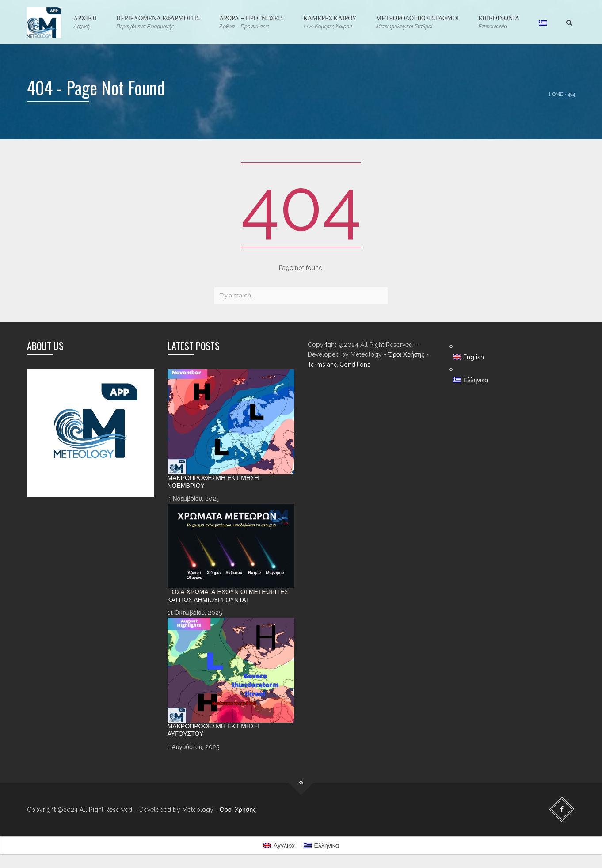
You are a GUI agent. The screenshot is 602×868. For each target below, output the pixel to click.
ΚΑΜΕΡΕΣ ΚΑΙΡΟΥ (330, 22)
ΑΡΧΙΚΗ (85, 22)
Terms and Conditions (339, 365)
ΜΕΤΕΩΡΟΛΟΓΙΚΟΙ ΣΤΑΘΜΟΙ (418, 22)
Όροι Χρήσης (406, 354)
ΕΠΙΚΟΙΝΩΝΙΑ (499, 22)
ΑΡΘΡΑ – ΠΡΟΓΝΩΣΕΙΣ (251, 22)
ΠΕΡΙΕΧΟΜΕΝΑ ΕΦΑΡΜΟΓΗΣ (158, 22)
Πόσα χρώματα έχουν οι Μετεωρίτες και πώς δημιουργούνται (228, 596)
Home (556, 94)
